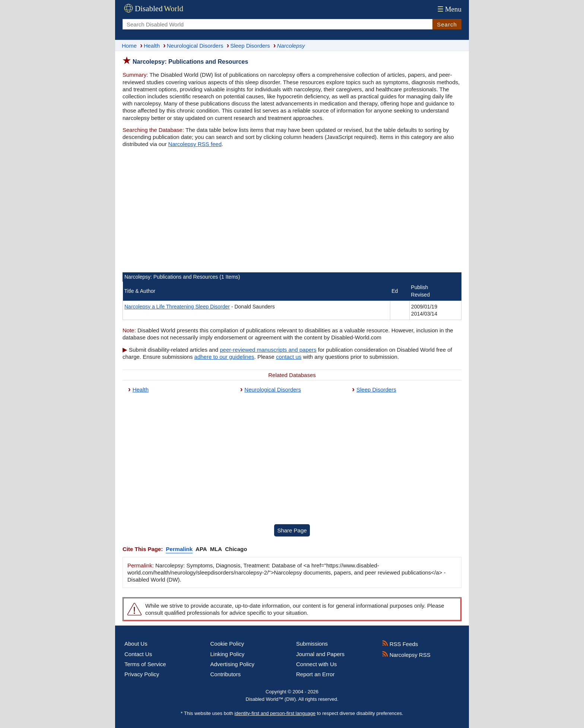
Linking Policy (228, 654)
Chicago (236, 549)
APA (201, 549)
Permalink (179, 549)
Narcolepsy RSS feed (195, 144)
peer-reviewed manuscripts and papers (268, 350)
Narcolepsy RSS (406, 655)
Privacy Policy (142, 674)
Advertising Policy (232, 664)
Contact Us (138, 654)
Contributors (226, 674)
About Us (136, 644)
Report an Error (315, 674)
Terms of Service (145, 664)
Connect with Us (316, 664)
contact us (289, 357)
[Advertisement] (292, 211)
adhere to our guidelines (224, 357)
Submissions (312, 644)
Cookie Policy (227, 644)
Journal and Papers (320, 654)
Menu (449, 9)
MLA (216, 549)
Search (447, 24)
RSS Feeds (400, 644)
